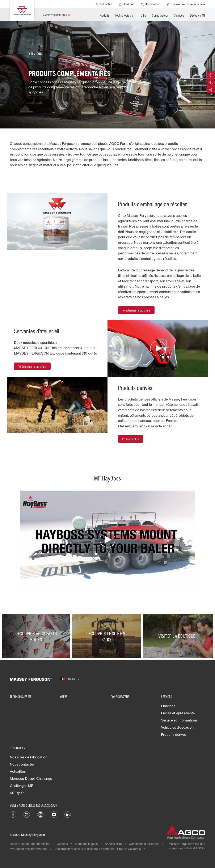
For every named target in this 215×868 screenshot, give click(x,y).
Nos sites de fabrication (29, 757)
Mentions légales (86, 844)
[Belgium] (70, 679)
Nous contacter (22, 764)
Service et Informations (179, 720)
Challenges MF (22, 786)
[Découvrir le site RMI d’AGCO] (107, 636)
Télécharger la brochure (136, 310)
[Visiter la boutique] (178, 636)
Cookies (62, 844)
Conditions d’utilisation (144, 844)
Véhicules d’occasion (177, 727)
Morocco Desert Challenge (31, 779)
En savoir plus (130, 439)
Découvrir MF (198, 15)
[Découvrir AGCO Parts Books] (37, 636)
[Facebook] (13, 814)
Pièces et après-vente (178, 713)
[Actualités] (104, 4)
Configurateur (160, 15)
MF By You (18, 793)
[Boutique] (127, 4)
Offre (143, 15)
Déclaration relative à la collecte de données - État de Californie (98, 849)
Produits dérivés (174, 734)
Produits (104, 15)
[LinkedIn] (68, 814)
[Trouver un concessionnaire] (186, 4)
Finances (168, 706)
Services (179, 15)
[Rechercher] (150, 4)
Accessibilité (113, 844)
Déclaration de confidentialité (30, 844)
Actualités (18, 771)
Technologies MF (125, 15)
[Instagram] (40, 814)
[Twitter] (27, 814)
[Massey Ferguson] (22, 10)
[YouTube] (54, 814)
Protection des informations (29, 849)
